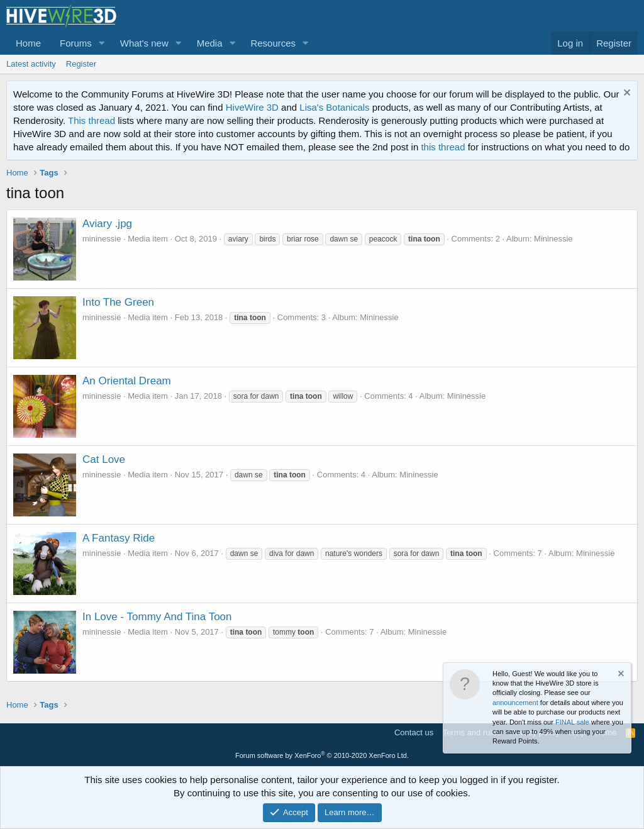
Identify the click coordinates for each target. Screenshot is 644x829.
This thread (92, 120)
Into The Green (118, 302)
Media (210, 43)
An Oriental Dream (127, 381)
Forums (76, 43)
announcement (515, 703)
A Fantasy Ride (119, 538)
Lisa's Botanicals (334, 107)
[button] (102, 43)
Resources (273, 43)
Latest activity (31, 64)
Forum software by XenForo (322, 755)
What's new (144, 43)
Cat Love (104, 459)
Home (28, 43)
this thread (443, 147)
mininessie (102, 239)
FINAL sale (572, 722)
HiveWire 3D (252, 107)
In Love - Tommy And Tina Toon (157, 617)
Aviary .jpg (107, 224)
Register (81, 64)
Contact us (414, 732)
